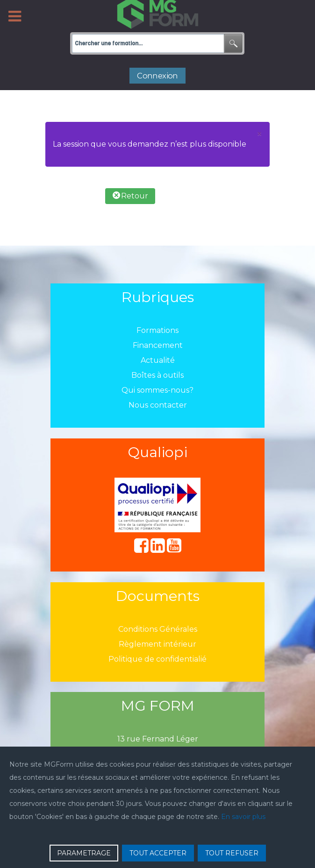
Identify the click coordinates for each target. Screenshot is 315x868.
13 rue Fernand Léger (158, 739)
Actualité (158, 360)
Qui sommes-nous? (157, 390)
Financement (158, 345)
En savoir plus (243, 817)
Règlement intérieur (157, 644)
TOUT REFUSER (232, 853)
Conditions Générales (158, 629)
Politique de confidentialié (157, 659)
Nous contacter (158, 405)
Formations (157, 330)
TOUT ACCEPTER (158, 853)
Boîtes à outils (157, 375)
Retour (130, 196)
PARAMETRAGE (84, 853)
